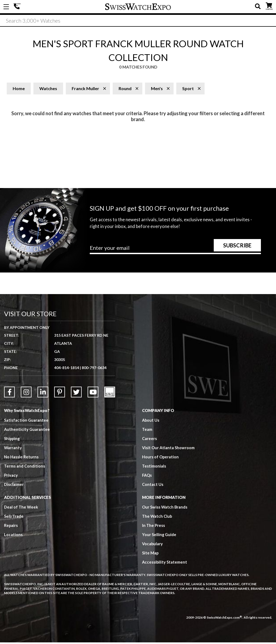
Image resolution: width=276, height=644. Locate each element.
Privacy (11, 477)
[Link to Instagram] (26, 394)
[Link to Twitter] (76, 394)
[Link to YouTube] (93, 394)
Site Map (150, 554)
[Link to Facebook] (9, 394)
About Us (151, 422)
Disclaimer (14, 486)
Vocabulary (153, 545)
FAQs (147, 477)
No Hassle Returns (21, 458)
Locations (13, 536)
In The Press (154, 527)
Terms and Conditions (25, 468)
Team (147, 431)
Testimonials (154, 468)
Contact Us (153, 486)
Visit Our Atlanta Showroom (169, 449)
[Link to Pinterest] (60, 394)
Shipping (12, 440)
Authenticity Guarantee (27, 431)
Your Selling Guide (159, 536)
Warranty (13, 449)
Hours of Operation (161, 458)
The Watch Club (157, 518)
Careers (149, 440)
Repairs (11, 527)
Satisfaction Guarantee (26, 422)
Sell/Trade (14, 518)
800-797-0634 (94, 369)
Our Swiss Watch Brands (165, 509)
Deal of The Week (21, 509)
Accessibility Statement (165, 564)
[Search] (138, 21)
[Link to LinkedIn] (43, 394)
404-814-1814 (18, 7)
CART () (269, 6)
